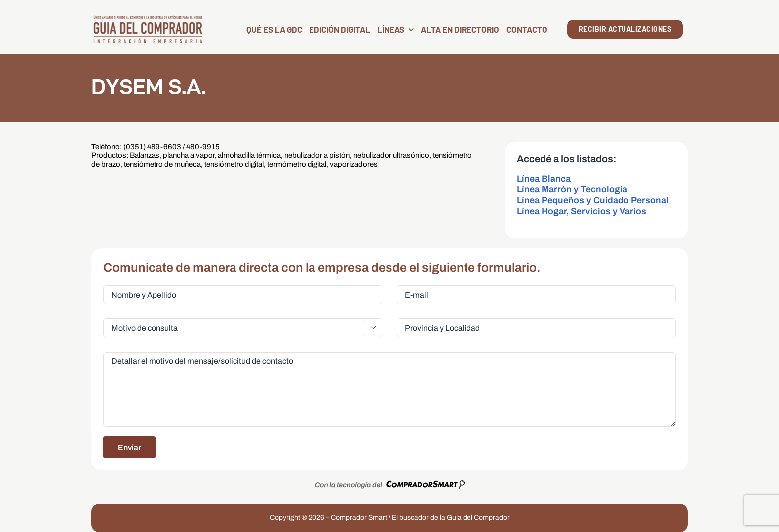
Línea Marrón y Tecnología (572, 189)
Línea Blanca (544, 179)
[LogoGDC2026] (148, 19)
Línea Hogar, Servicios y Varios (582, 211)
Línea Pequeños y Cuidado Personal (593, 200)
